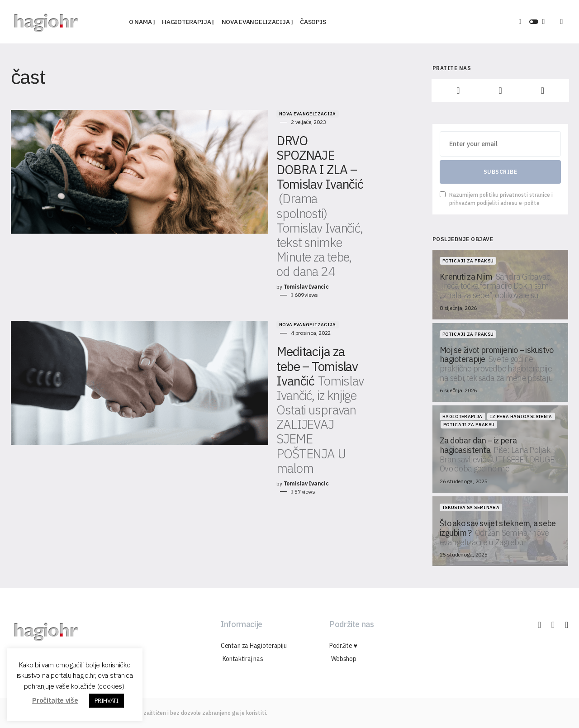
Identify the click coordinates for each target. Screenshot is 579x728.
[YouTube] (543, 90)
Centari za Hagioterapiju (254, 646)
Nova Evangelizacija (235, 114)
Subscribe (500, 172)
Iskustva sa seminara (471, 507)
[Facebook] (458, 90)
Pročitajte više (55, 700)
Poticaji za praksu (468, 261)
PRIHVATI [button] (106, 701)
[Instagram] (500, 90)
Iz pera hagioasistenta (521, 416)
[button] (534, 22)
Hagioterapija (463, 416)
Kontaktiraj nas (241, 659)
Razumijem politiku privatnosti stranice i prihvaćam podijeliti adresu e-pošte (496, 199)
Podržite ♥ (343, 646)
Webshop (342, 659)
